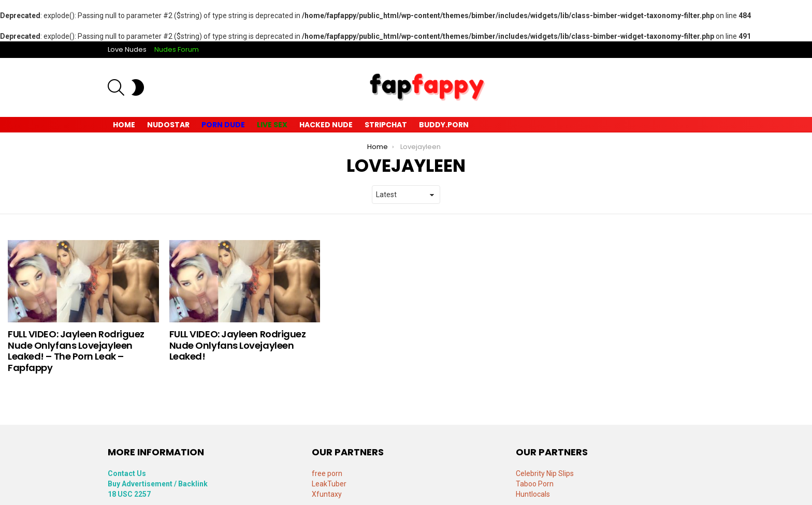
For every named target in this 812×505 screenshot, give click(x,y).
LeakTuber (329, 484)
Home (124, 125)
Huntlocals (533, 494)
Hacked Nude (326, 125)
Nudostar (168, 125)
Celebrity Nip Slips (545, 473)
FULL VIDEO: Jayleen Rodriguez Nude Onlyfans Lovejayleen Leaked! (238, 345)
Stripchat (386, 125)
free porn (327, 473)
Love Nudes (127, 49)
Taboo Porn (535, 484)
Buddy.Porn (444, 125)
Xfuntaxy (327, 494)
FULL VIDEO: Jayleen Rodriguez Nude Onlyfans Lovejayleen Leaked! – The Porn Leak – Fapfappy (76, 351)
